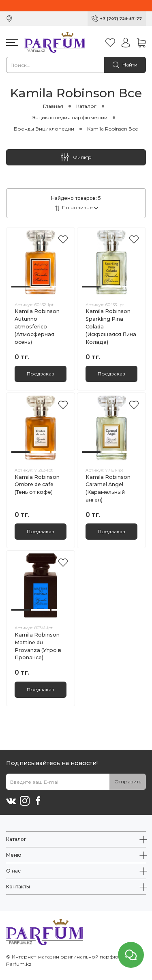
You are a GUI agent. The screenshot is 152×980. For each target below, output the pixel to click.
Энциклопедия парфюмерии (70, 117)
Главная (53, 106)
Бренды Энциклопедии (44, 129)
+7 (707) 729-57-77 (121, 18)
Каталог (86, 106)
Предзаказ (41, 374)
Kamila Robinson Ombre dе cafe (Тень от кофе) (37, 485)
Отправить (128, 782)
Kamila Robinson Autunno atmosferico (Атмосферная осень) (37, 327)
